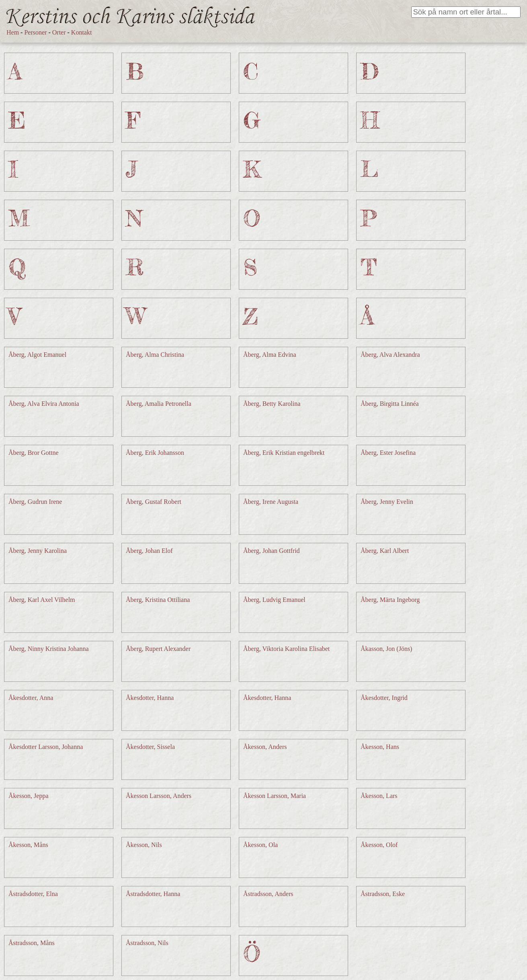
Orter (59, 32)
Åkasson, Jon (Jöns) (386, 649)
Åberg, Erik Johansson (155, 453)
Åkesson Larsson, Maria (275, 796)
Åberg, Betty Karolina (272, 404)
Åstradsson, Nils (147, 943)
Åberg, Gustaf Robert (154, 502)
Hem (13, 32)
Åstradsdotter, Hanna (153, 894)
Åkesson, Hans (380, 747)
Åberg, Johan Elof (149, 551)
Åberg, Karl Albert (385, 551)
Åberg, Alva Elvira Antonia (44, 404)
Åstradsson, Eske (383, 894)
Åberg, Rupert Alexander (158, 649)
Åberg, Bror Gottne (34, 453)
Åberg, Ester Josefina (388, 453)
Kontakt (82, 32)
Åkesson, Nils (144, 845)
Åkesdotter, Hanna (150, 698)
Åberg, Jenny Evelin (387, 502)
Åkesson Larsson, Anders (159, 796)
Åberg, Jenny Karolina (38, 551)
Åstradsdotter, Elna (33, 894)
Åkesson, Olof (379, 845)
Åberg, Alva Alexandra (390, 355)
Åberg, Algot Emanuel (37, 355)
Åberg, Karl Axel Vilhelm (42, 600)
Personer (35, 32)
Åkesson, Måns (28, 845)
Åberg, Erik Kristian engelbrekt (284, 453)
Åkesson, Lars (379, 796)
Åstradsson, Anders (268, 894)
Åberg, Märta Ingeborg (390, 600)
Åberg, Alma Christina (155, 355)
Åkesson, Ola (260, 845)
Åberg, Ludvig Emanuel (274, 600)
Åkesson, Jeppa (29, 796)
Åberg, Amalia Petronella (159, 404)
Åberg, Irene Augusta (271, 502)
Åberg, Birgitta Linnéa (390, 404)
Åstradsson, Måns (32, 943)
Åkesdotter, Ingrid (384, 698)
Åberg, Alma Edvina (270, 355)
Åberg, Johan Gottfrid (272, 551)
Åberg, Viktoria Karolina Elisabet (286, 649)
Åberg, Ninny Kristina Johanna (49, 649)
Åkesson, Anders (265, 747)
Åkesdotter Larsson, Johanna (46, 747)
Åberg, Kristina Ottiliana (158, 600)
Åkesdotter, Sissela (150, 747)
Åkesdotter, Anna (31, 698)
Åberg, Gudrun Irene (35, 502)
